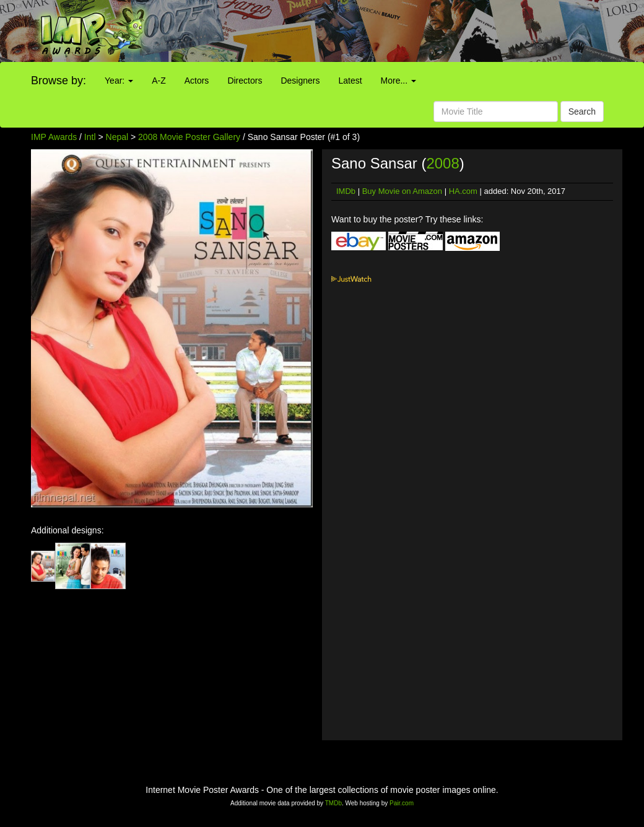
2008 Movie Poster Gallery (189, 137)
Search (582, 112)
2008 (442, 163)
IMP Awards (54, 137)
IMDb (346, 191)
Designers (300, 81)
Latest (350, 81)
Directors (245, 81)
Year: (119, 81)
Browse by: (59, 81)
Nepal (117, 137)
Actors (197, 81)
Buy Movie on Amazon (402, 191)
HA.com (463, 191)
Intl (90, 137)
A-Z (159, 81)
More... (398, 81)
